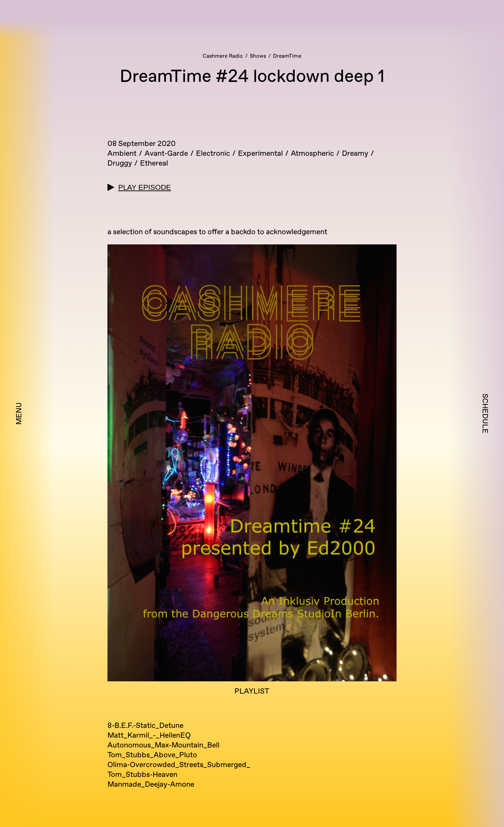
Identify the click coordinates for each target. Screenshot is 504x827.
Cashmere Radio (223, 56)
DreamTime (287, 56)
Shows (258, 56)
